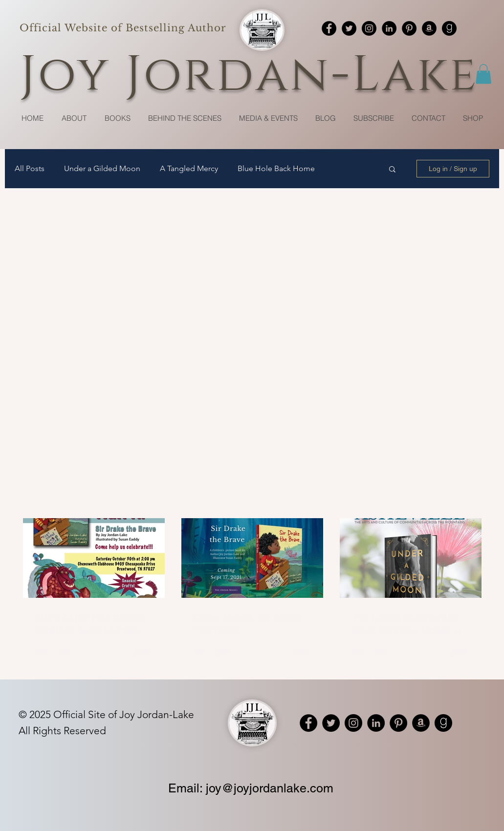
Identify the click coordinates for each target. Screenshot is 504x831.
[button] (483, 74)
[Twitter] (349, 28)
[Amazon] (429, 28)
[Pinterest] (409, 28)
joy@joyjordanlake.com (270, 788)
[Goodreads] (449, 28)
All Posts (30, 168)
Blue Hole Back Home (276, 168)
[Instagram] (369, 28)
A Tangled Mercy (189, 168)
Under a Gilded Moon (102, 168)
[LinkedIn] (389, 28)
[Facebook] (329, 28)
